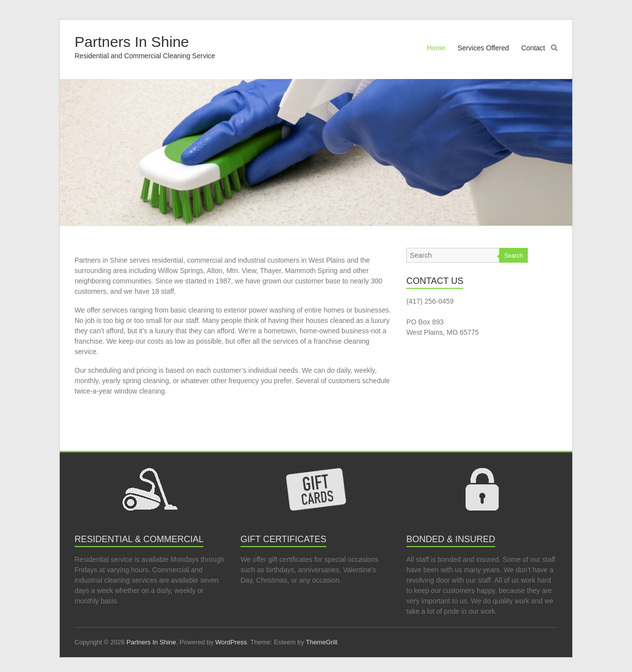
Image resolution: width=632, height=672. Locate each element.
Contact (533, 48)
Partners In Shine (132, 42)
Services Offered (483, 48)
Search (513, 256)
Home (436, 48)
